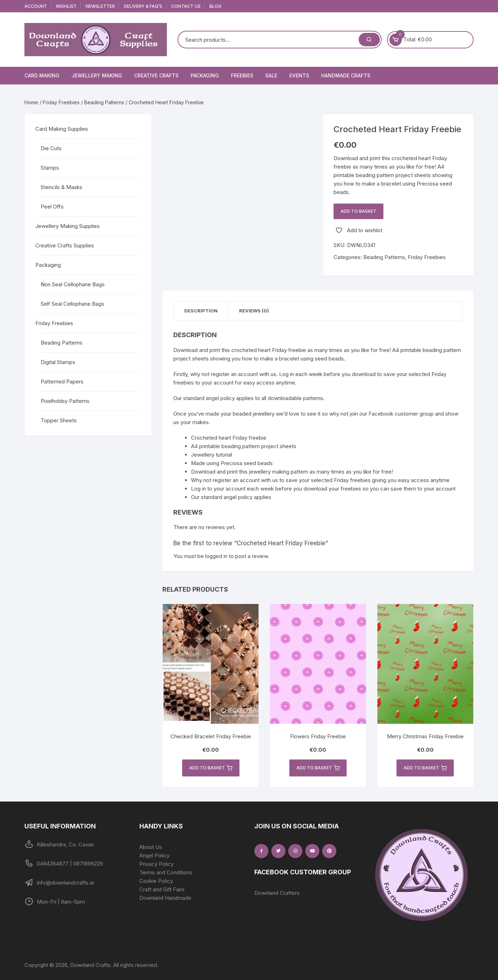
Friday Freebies (61, 102)
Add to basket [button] (211, 768)
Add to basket (358, 211)
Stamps (50, 168)
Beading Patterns (104, 102)
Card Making (42, 75)
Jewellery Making (97, 75)
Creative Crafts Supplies (65, 245)
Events (299, 75)
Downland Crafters (277, 893)
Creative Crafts (156, 75)
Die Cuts (51, 148)
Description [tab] (201, 311)
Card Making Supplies (62, 129)
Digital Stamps (58, 362)
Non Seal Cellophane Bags (73, 284)
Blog (215, 6)
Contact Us (186, 6)
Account (36, 6)
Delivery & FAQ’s (143, 6)
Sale (271, 75)
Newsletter (100, 6)
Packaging (205, 75)
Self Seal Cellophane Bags (73, 304)
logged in (216, 556)
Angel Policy (154, 855)
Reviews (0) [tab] (254, 311)
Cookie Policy (156, 881)
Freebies (242, 75)
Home (31, 102)
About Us (151, 847)
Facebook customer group (401, 414)
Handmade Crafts (346, 75)
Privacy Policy (157, 864)
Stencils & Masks (62, 187)
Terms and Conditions (166, 872)
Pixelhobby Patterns (65, 401)
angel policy (220, 398)
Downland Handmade (165, 898)
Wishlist (66, 6)
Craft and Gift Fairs (162, 889)
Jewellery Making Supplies (68, 226)
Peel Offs (52, 207)
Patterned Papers (62, 382)
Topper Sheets (59, 420)
